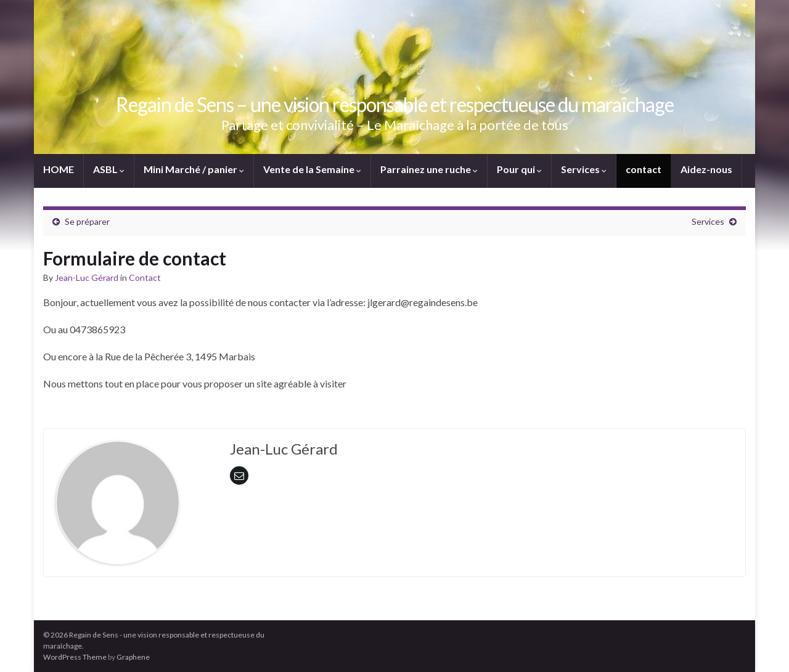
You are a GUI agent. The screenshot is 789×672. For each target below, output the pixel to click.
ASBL (109, 169)
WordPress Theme (75, 657)
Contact (145, 277)
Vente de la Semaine (312, 169)
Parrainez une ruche (429, 169)
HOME (59, 169)
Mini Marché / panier (194, 169)
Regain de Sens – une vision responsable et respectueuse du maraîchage (395, 104)
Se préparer (87, 221)
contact (644, 169)
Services (584, 169)
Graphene (133, 657)
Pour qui (519, 169)
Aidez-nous (706, 169)
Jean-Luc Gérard (87, 277)
